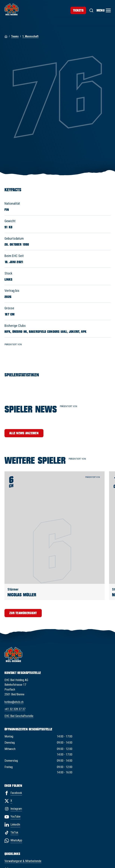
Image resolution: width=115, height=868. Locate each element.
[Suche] (91, 10)
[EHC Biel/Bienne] (12, 9)
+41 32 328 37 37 (15, 709)
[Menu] (104, 10)
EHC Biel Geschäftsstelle (19, 716)
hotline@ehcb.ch (14, 702)
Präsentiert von (79, 460)
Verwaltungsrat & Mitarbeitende (23, 861)
